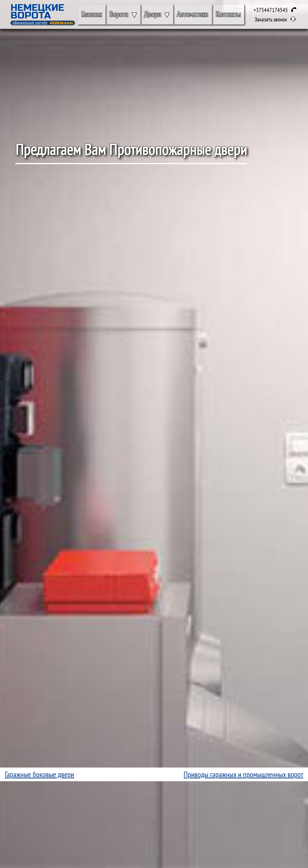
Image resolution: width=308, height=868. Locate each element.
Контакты (228, 14)
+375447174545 (271, 10)
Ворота (119, 14)
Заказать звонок (271, 19)
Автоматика (193, 14)
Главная (92, 14)
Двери (153, 14)
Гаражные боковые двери (39, 774)
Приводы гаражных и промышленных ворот (243, 774)
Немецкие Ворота (37, 12)
